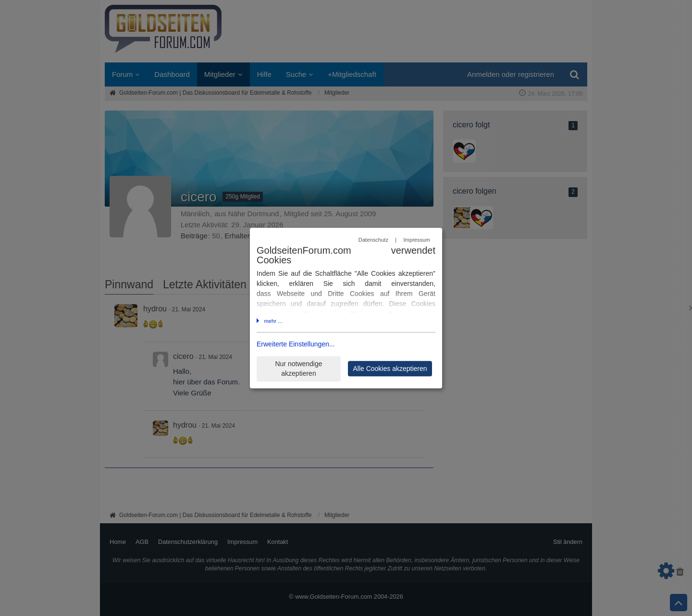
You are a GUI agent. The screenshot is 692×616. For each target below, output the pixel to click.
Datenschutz (373, 240)
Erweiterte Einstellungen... (296, 345)
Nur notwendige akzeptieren (298, 369)
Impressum (416, 240)
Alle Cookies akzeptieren (390, 369)
